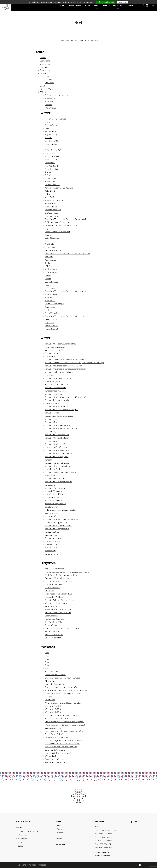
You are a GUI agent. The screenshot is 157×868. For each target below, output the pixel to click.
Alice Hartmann (52, 320)
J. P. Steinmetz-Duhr (54, 150)
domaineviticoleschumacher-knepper (62, 410)
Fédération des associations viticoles (61, 225)
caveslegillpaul (51, 544)
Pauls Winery (51, 125)
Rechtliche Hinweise (103, 856)
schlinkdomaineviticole (55, 347)
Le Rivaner (50, 700)
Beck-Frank (50, 204)
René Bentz (50, 298)
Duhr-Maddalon (52, 238)
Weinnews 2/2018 (53, 712)
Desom (48, 276)
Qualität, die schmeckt (55, 684)
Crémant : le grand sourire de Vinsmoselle (64, 741)
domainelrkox (51, 419)
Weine (87, 5)
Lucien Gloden (51, 326)
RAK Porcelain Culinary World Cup (61, 575)
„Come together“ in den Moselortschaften (63, 703)
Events (106, 5)
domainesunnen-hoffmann (57, 463)
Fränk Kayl (50, 247)
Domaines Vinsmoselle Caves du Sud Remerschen (67, 254)
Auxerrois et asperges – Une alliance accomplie (66, 690)
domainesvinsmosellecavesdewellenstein (63, 366)
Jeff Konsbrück (52, 166)
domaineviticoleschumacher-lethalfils (61, 519)
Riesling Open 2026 (54, 622)
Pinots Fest (49, 591)
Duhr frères (50, 153)
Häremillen (50, 182)
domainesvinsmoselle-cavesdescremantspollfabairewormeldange (74, 363)
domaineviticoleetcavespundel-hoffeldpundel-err (67, 397)
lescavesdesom (51, 513)
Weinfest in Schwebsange (56, 603)
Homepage (45, 61)
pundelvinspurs (52, 497)
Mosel (97, 5)
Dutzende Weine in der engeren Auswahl (64, 694)
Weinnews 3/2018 (53, 709)
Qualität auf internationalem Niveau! (61, 715)
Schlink (48, 235)
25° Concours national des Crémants (61, 747)
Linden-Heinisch (52, 185)
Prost (61, 5)
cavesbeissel (50, 476)
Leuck (47, 122)
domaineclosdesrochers (55, 388)
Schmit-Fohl (50, 163)
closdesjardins (51, 356)
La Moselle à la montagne (56, 737)
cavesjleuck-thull (52, 469)
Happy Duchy (51, 135)
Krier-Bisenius (51, 169)
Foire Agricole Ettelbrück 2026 (58, 594)
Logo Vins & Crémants (55, 750)
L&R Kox (49, 266)
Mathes (48, 310)
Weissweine (50, 108)
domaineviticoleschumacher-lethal (60, 344)
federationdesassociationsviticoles (60, 510)
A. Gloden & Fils (52, 294)
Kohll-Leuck (50, 191)
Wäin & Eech (51, 756)
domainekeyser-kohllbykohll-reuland (62, 472)
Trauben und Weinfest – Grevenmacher (63, 628)
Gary (47, 128)
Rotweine (49, 102)
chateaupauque (52, 535)
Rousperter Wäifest (54, 597)
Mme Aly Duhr (52, 160)
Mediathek (118, 5)
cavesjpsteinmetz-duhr (55, 488)
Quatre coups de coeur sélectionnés (61, 687)
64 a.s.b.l (49, 138)
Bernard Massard (53, 210)
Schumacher (50, 307)
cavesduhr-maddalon (54, 494)
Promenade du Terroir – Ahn (58, 610)
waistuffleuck (51, 441)
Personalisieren (123, 2)
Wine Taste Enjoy (53, 632)
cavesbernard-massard (55, 391)
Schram (48, 172)
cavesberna (50, 485)
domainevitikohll (52, 353)
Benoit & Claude (52, 282)
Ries (47, 241)
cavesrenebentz (52, 403)
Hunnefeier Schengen (55, 619)
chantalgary (50, 551)
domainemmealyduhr (54, 479)
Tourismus (49, 80)
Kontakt (130, 5)
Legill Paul (49, 323)
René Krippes (51, 144)
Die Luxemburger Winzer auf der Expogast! (64, 722)
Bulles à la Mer (52, 625)
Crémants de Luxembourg (56, 95)
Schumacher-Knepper (55, 304)
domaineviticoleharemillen (57, 435)
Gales (47, 194)
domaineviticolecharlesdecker (58, 466)
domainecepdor (52, 413)
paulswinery (50, 432)
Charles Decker (52, 244)
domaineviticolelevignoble (57, 457)
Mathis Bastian (51, 269)
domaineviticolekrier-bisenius (58, 482)
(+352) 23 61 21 (105, 844)
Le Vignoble (50, 288)
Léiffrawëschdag (52, 588)
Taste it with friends (54, 759)
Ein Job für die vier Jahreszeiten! (60, 719)
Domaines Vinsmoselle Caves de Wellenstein (65, 291)
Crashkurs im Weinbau (55, 675)
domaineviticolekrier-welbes (58, 378)
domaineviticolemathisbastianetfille (61, 429)
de (153, 5)
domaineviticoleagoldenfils (57, 529)
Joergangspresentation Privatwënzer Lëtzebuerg (67, 572)
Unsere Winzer (74, 5)
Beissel (48, 175)
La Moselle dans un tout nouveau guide (62, 678)
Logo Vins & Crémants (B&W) (58, 753)
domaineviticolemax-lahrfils (57, 425)
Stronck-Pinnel (51, 207)
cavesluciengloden (53, 382)
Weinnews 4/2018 (53, 706)
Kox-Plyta (49, 257)
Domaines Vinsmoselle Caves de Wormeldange (66, 316)
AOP (47, 77)
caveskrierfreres (52, 541)
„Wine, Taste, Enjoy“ (54, 734)
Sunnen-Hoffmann (53, 251)
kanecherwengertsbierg (56, 504)
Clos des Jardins (52, 141)
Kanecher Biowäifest (54, 569)
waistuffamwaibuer (54, 501)
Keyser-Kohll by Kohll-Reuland (59, 188)
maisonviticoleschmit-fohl (56, 385)
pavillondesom (51, 507)
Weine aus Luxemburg (55, 762)
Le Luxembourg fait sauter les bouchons (63, 744)
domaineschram (52, 422)
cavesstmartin (51, 548)
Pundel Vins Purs (52, 313)
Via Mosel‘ (49, 83)
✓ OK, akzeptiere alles (105, 2)
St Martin (49, 263)
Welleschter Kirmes (54, 635)
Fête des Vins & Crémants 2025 (59, 581)
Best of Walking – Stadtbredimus (59, 600)
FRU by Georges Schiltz (55, 119)
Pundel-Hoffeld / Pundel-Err (57, 232)
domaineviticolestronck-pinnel (58, 454)
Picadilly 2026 (51, 607)
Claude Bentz (51, 272)
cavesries (49, 375)
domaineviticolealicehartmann (58, 526)
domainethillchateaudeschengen (59, 400)
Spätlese (48, 105)
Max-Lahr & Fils (52, 157)
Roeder (48, 285)
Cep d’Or (49, 229)
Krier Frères (50, 260)
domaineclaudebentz (54, 394)
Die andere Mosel (53, 728)
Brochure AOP (51, 672)
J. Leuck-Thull (51, 178)
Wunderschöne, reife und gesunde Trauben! (65, 725)
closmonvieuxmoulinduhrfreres (59, 416)
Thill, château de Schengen (57, 222)
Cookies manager (102, 852)
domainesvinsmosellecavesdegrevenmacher (65, 360)
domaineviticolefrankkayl (56, 407)
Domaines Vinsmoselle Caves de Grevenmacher (67, 219)
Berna (47, 147)
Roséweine (50, 98)
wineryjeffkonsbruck (54, 491)
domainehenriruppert (55, 538)
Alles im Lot (50, 681)
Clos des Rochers (52, 216)
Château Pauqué (52, 213)
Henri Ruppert (51, 329)
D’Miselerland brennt (54, 585)
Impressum (45, 64)
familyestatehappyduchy (56, 523)
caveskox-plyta (52, 554)
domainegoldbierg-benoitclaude (59, 372)
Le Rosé (48, 697)
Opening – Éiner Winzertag (57, 578)
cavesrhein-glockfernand (56, 447)
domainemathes (52, 532)
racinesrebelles (52, 516)
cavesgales (50, 460)
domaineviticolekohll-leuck (57, 438)
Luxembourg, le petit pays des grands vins (64, 731)
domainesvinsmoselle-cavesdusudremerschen (65, 369)
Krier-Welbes (51, 197)
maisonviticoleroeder (54, 350)
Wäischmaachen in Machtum (58, 613)
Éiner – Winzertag (53, 638)
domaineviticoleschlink (55, 444)
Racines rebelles (52, 131)
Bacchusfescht (51, 616)
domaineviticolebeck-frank (57, 450)
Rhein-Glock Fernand (54, 200)
